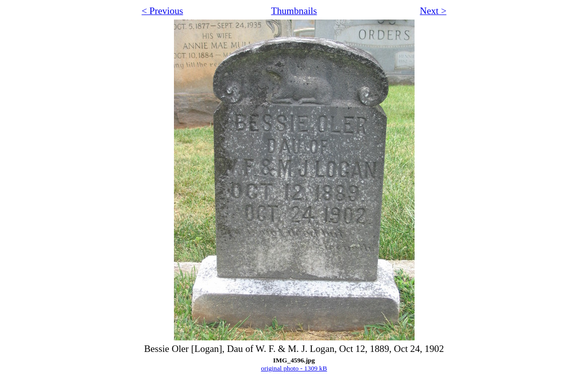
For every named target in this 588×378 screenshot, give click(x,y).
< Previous (163, 11)
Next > (433, 11)
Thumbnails (294, 11)
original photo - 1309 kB (294, 368)
